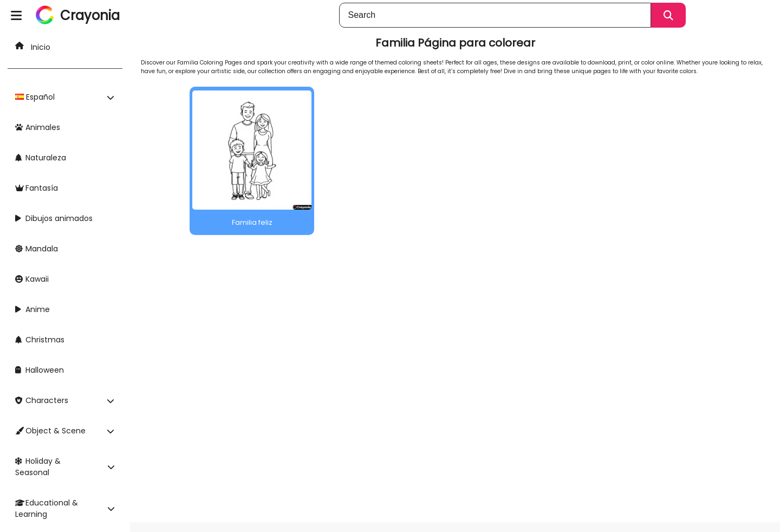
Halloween (40, 370)
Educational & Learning (47, 508)
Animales (38, 127)
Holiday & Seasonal (38, 467)
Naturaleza (41, 158)
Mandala (37, 249)
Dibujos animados (54, 218)
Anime (32, 309)
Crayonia (90, 15)
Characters (42, 400)
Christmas (40, 340)
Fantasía (37, 188)
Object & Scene (50, 431)
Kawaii (32, 279)
